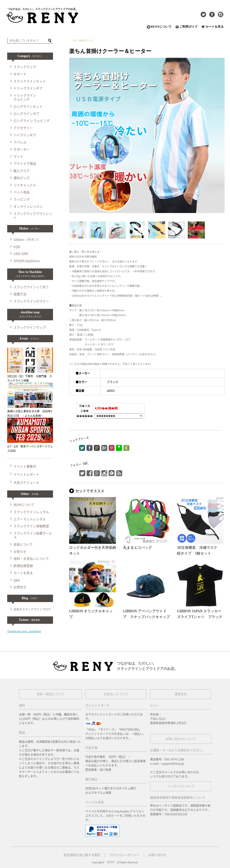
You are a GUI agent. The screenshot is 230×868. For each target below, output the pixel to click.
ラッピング (22, 199)
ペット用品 (22, 192)
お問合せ (20, 587)
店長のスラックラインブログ (32, 609)
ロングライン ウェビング (32, 121)
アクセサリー (23, 128)
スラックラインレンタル (31, 512)
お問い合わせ (157, 855)
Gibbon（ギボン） (27, 240)
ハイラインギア (25, 135)
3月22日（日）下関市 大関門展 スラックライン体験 (30, 376)
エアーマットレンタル (30, 519)
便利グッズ (22, 178)
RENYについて (161, 27)
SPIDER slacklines (27, 261)
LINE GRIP (21, 254)
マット (18, 156)
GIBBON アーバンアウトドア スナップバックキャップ (146, 614)
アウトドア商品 (25, 164)
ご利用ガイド (188, 27)
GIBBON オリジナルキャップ (91, 614)
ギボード (20, 74)
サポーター (22, 149)
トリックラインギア (28, 88)
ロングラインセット (28, 107)
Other (30, 494)
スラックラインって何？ (31, 287)
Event (30, 338)
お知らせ (20, 552)
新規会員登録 (23, 566)
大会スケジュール (26, 483)
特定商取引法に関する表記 (82, 855)
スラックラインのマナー (31, 301)
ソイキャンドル (25, 185)
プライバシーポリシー (124, 855)
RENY (111, 862)
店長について (23, 544)
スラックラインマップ (30, 327)
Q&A (17, 580)
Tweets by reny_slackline (24, 631)
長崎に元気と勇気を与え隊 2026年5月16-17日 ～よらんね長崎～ (30, 411)
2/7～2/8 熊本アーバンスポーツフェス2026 (30, 446)
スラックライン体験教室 (31, 526)
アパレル (20, 142)
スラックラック (25, 67)
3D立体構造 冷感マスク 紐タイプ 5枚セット (199, 550)
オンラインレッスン (28, 207)
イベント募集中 (25, 466)
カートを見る (215, 27)
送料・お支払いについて (31, 559)
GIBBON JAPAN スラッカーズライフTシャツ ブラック (200, 614)
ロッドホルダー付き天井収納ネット (93, 550)
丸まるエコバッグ (137, 548)
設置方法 (20, 294)
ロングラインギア (26, 114)
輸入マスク (22, 171)
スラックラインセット (30, 81)
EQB (17, 247)
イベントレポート (26, 474)
